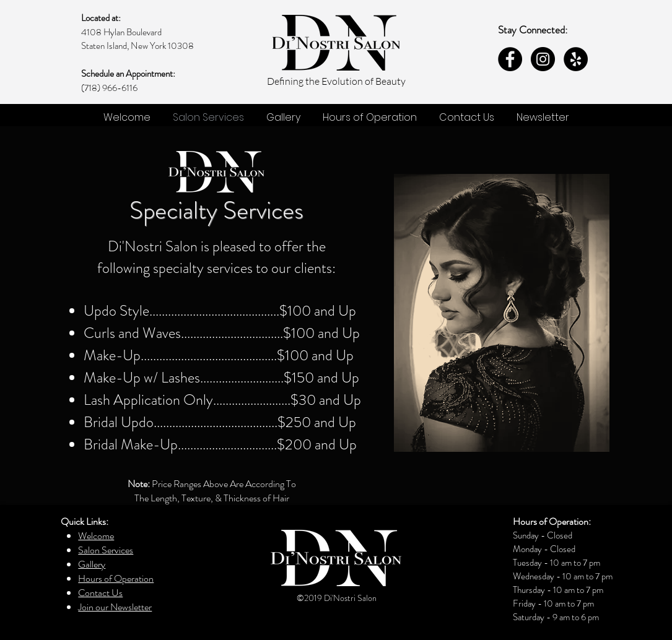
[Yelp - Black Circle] (576, 59)
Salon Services (106, 550)
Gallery (92, 564)
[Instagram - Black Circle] (543, 59)
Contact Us (100, 593)
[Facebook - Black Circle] (510, 59)
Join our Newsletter (115, 607)
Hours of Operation (116, 578)
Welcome (96, 536)
